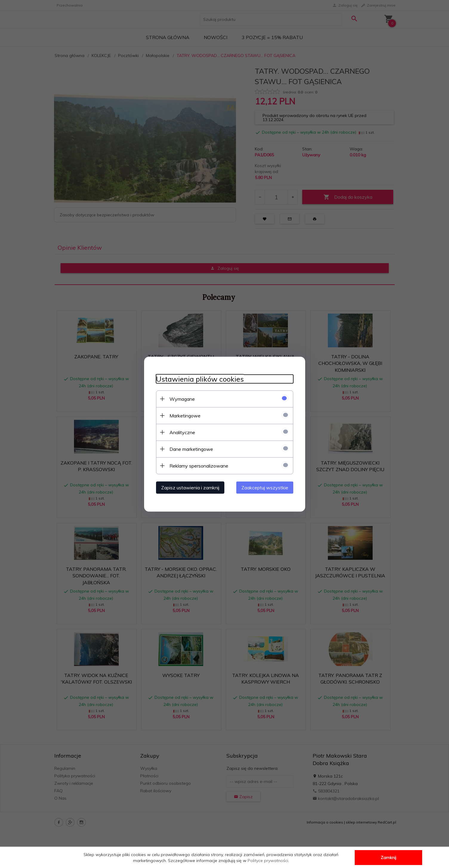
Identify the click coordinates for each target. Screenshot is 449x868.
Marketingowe (185, 415)
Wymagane (182, 399)
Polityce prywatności (268, 861)
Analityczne (182, 432)
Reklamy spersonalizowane (199, 465)
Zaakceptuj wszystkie (265, 487)
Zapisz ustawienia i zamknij (190, 487)
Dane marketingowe (191, 449)
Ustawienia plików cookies (200, 379)
